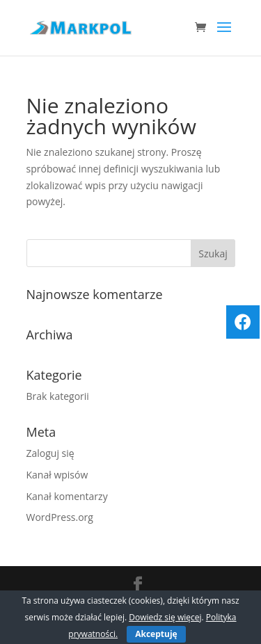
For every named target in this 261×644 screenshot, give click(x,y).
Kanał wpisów (57, 475)
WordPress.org (60, 517)
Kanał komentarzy (67, 496)
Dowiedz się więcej (165, 617)
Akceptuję (156, 634)
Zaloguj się (50, 453)
